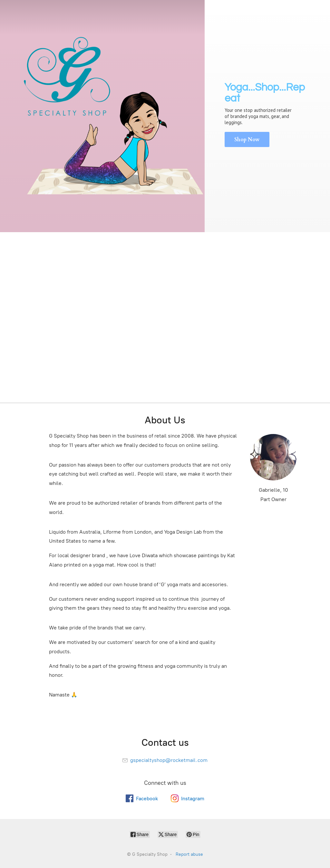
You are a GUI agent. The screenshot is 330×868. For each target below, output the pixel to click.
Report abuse (189, 854)
